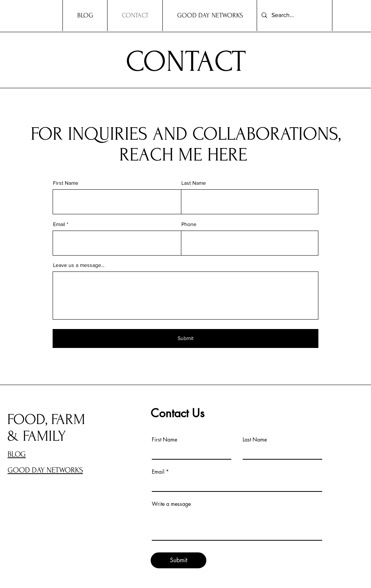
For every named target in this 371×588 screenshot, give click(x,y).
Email (59, 224)
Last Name (194, 183)
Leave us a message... (79, 265)
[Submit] (185, 338)
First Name (66, 183)
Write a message (171, 504)
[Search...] (294, 15)
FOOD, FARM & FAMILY (46, 428)
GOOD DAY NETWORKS (45, 470)
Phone (189, 224)
